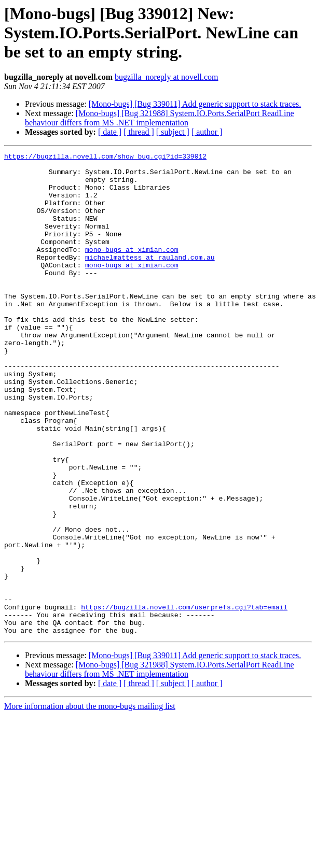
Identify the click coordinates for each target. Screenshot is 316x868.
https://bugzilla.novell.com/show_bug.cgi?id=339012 (105, 158)
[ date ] (110, 132)
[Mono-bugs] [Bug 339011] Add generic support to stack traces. (195, 104)
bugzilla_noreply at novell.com (167, 77)
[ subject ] (173, 132)
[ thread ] (139, 132)
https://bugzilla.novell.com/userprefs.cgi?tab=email (184, 699)
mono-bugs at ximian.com (132, 269)
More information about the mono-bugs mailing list (90, 802)
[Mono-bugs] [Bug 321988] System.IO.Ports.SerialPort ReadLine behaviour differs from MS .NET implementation (160, 118)
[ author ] (207, 132)
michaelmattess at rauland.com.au (150, 279)
